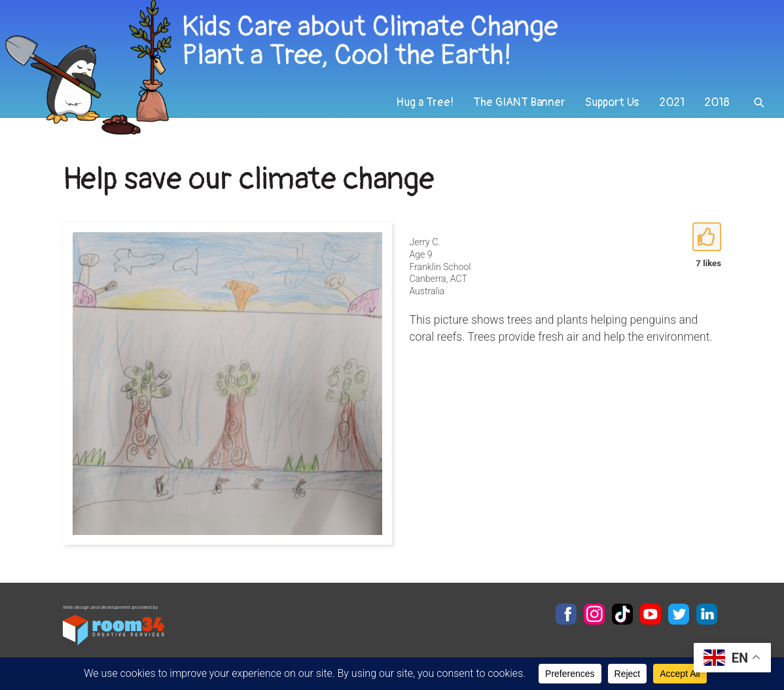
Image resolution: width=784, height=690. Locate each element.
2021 (672, 102)
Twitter (679, 614)
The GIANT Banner (519, 102)
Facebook (566, 614)
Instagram (594, 614)
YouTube (650, 614)
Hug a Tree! (425, 102)
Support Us (612, 102)
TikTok (622, 614)
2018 (717, 102)
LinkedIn (707, 614)
